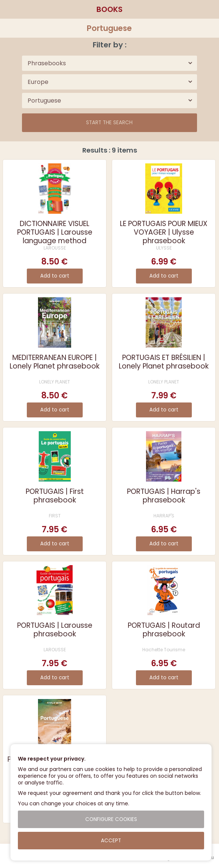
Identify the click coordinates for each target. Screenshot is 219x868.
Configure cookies (111, 819)
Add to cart (55, 276)
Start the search (109, 123)
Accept (111, 841)
